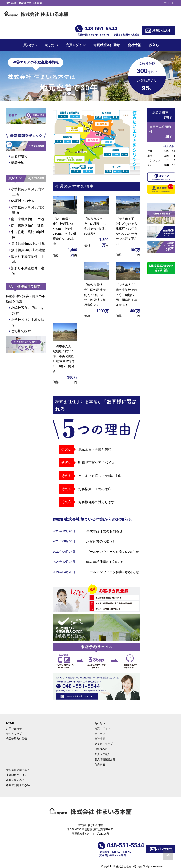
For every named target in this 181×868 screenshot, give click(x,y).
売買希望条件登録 (107, 45)
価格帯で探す (21, 331)
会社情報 (134, 45)
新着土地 (18, 163)
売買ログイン (76, 45)
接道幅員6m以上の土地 (28, 244)
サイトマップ (170, 3)
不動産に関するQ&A (18, 780)
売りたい (51, 45)
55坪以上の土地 (23, 201)
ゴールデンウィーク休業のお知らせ (113, 546)
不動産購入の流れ (16, 775)
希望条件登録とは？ (18, 764)
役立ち (154, 45)
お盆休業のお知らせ (101, 536)
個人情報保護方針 (105, 754)
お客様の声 (101, 744)
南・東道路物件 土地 (28, 219)
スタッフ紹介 (102, 749)
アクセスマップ (104, 738)
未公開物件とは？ (16, 769)
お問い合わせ (159, 31)
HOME (10, 718)
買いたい (30, 45)
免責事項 (100, 759)
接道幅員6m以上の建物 (28, 250)
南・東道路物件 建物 (28, 226)
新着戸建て (19, 156)
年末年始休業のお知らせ (104, 526)
